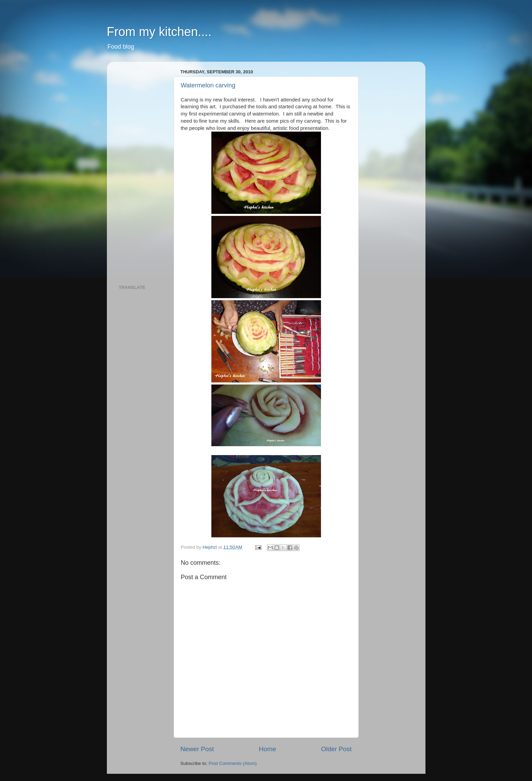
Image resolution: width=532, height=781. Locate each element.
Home (268, 749)
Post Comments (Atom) (233, 763)
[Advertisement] (146, 170)
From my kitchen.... (159, 32)
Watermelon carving (208, 85)
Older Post (336, 749)
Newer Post (197, 749)
